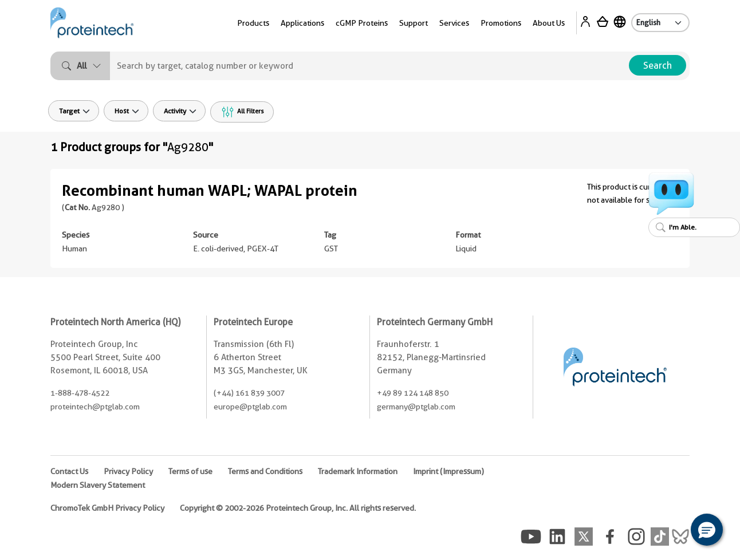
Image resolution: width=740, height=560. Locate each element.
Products (253, 23)
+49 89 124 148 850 (413, 393)
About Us (549, 23)
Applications (302, 23)
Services (454, 23)
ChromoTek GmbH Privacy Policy (107, 508)
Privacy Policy (128, 471)
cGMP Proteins (362, 23)
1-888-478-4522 (80, 393)
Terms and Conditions (265, 471)
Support (414, 23)
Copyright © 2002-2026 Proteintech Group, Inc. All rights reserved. (298, 508)
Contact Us (69, 471)
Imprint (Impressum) (448, 471)
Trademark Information (358, 471)
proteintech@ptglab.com (95, 407)
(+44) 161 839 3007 (249, 393)
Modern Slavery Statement (98, 485)
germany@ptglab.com (416, 407)
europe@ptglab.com (250, 407)
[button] (707, 530)
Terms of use (190, 471)
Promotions (501, 23)
